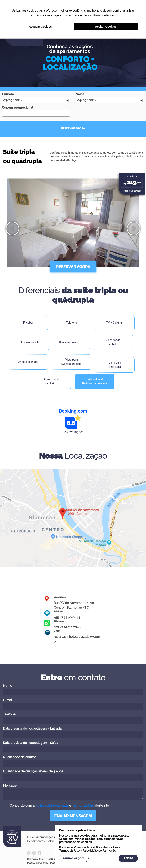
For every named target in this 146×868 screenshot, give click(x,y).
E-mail (73, 704)
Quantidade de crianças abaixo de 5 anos (73, 775)
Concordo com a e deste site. (59, 806)
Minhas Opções (74, 858)
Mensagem (73, 792)
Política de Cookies (38, 863)
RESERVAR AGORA (73, 128)
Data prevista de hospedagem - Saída (73, 747)
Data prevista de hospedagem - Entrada (73, 732)
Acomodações (46, 837)
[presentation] (12, 229)
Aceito (128, 858)
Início (31, 837)
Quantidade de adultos (73, 761)
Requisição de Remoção (99, 851)
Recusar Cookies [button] (40, 27)
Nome (73, 690)
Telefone (73, 718)
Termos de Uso (83, 806)
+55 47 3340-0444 (67, 617)
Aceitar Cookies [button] (106, 27)
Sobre (51, 841)
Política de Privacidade (52, 806)
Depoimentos (36, 841)
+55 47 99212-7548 (67, 627)
